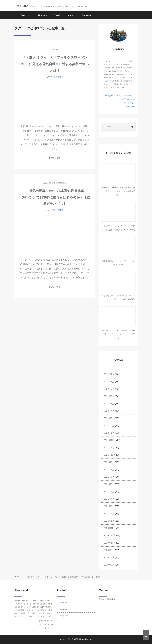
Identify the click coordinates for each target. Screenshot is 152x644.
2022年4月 (109, 411)
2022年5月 (109, 404)
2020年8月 (109, 557)
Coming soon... (64, 603)
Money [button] (43, 15)
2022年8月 (109, 382)
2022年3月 (109, 418)
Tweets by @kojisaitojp (107, 599)
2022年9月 (109, 374)
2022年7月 (109, 389)
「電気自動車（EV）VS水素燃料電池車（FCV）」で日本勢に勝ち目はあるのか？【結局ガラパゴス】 (55, 197)
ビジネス (54, 77)
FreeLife (71, 639)
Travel (57, 15)
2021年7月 (109, 477)
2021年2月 (109, 514)
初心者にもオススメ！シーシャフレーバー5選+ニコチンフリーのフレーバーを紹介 (118, 334)
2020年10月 (110, 543)
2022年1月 (109, 433)
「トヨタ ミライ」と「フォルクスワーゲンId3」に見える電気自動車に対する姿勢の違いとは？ (55, 64)
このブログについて (127, 99)
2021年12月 (110, 440)
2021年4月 (109, 499)
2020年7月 (109, 565)
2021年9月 (109, 462)
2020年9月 (109, 550)
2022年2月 (109, 426)
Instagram (109, 95)
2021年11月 (110, 448)
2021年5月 (109, 492)
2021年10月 (110, 455)
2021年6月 (109, 484)
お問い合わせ (130, 106)
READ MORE (55, 158)
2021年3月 (109, 506)
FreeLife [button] (26, 15)
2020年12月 (110, 528)
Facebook (127, 95)
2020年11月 (110, 535)
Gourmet (86, 15)
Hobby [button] (71, 15)
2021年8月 (109, 470)
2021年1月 (109, 521)
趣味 (59, 77)
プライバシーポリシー (126, 103)
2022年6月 (109, 396)
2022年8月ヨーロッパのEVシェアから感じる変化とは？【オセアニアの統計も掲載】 (118, 191)
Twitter (118, 95)
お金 (48, 77)
